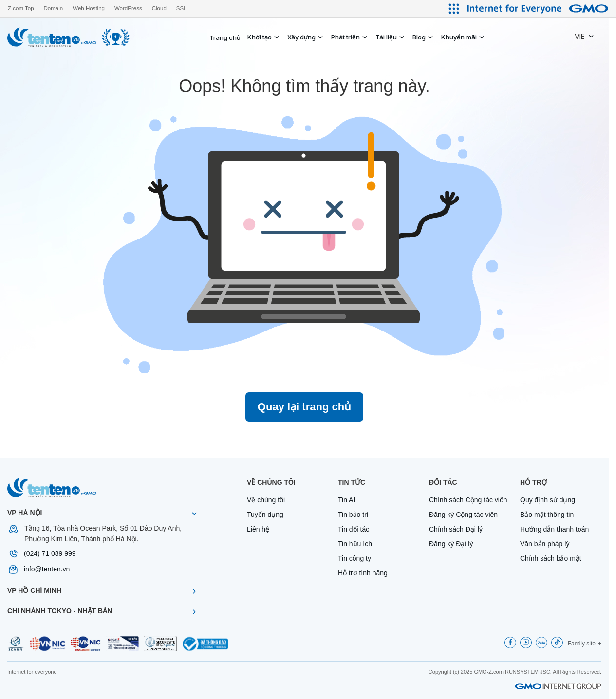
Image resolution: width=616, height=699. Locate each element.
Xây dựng (301, 37)
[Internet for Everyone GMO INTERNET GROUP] (539, 9)
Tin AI (346, 500)
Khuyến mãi (459, 37)
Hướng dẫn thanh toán (554, 529)
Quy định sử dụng (548, 500)
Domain (54, 8)
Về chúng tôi (266, 500)
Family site (582, 644)
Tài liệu (386, 37)
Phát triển (345, 37)
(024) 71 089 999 (50, 553)
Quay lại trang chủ (304, 407)
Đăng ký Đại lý (451, 544)
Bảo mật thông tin (547, 515)
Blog (419, 37)
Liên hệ (258, 529)
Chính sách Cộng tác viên (468, 500)
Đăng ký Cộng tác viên (463, 515)
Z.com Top (21, 8)
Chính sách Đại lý (456, 529)
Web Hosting (89, 8)
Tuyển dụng (265, 515)
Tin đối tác (354, 529)
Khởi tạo (260, 37)
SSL (182, 8)
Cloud (159, 8)
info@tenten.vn (47, 569)
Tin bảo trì (353, 515)
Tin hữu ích (355, 544)
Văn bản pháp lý (545, 544)
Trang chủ (225, 37)
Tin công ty (355, 558)
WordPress (128, 8)
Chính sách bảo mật (551, 558)
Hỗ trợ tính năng (363, 573)
